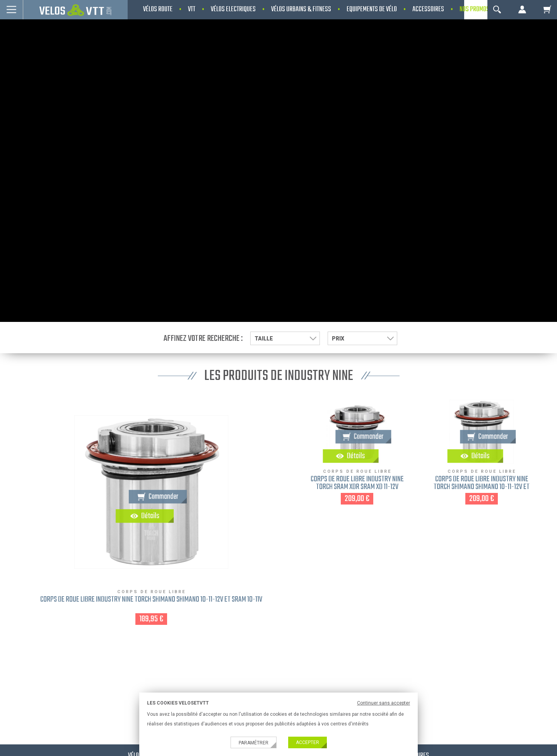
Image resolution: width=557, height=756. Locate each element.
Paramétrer (254, 743)
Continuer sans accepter (384, 703)
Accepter (308, 742)
